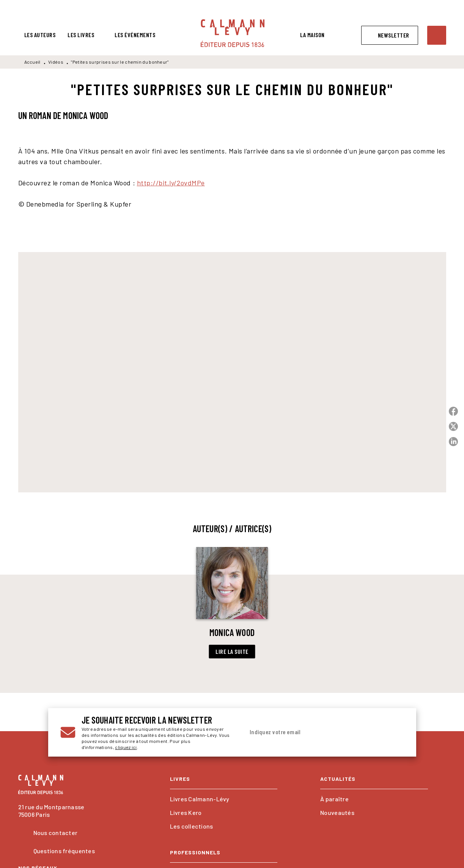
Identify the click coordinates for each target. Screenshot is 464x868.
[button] (390, 35)
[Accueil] (233, 33)
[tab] (40, 35)
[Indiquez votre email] (315, 732)
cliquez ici (126, 747)
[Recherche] (437, 35)
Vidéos (56, 62)
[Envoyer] (395, 732)
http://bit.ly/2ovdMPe (171, 183)
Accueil (32, 62)
